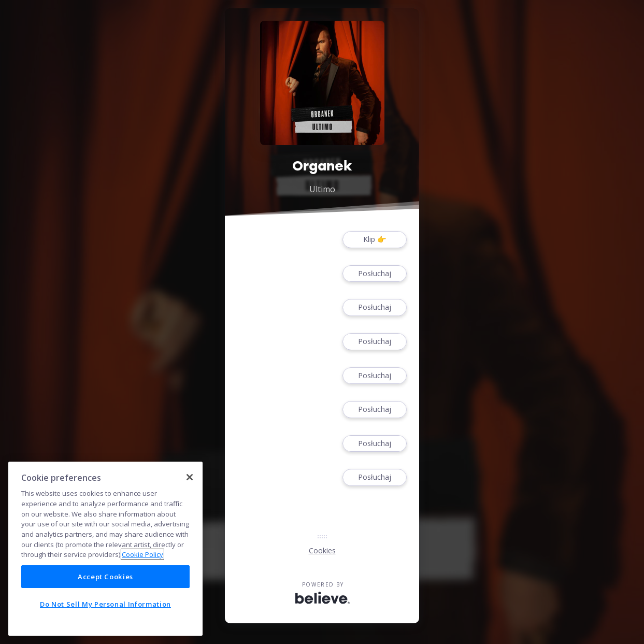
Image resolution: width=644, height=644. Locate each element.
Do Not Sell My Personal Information (105, 604)
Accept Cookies (105, 577)
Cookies (322, 550)
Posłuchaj (375, 274)
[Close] (190, 477)
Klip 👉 (375, 240)
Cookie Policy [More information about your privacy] (142, 554)
